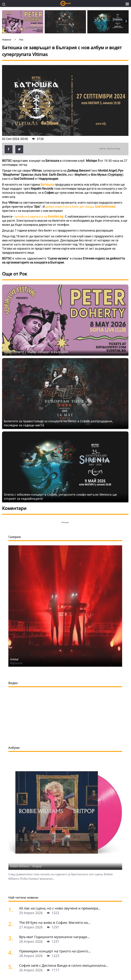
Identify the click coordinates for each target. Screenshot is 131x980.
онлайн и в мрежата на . (40, 216)
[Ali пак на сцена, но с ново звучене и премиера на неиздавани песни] (12, 791)
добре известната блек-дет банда (80, 207)
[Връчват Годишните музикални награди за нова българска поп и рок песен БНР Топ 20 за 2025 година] (12, 820)
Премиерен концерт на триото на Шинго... (55, 833)
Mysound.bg (17, 894)
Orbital (14, 541)
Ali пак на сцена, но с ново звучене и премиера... (60, 790)
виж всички (15, 862)
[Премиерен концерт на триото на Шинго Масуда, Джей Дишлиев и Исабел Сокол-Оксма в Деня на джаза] (12, 834)
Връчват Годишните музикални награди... (54, 819)
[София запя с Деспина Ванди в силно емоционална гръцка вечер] (12, 848)
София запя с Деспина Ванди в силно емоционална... (64, 847)
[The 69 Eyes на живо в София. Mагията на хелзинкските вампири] (12, 806)
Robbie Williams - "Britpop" (26, 748)
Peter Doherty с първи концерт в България (36, 352)
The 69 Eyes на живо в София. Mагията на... (55, 804)
